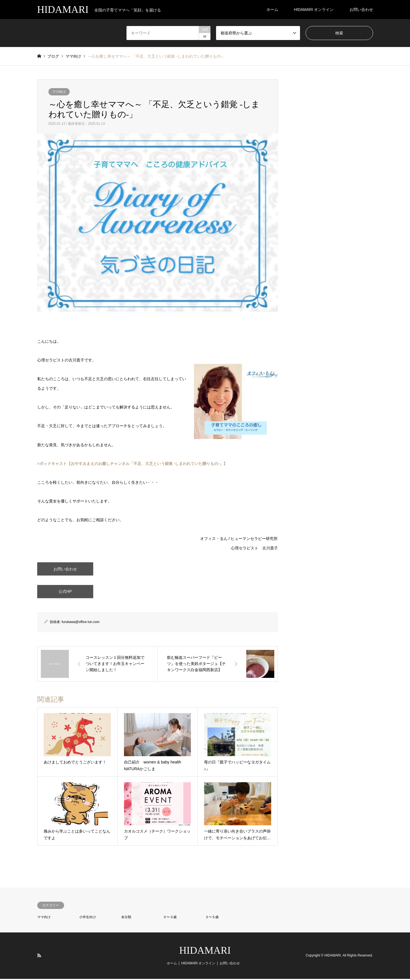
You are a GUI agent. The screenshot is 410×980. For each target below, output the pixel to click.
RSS (39, 956)
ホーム (272, 10)
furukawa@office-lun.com (80, 623)
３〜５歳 (212, 918)
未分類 (126, 918)
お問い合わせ (361, 10)
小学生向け (88, 918)
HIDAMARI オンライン (314, 10)
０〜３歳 (170, 918)
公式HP (65, 592)
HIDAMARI (205, 951)
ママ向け (59, 92)
